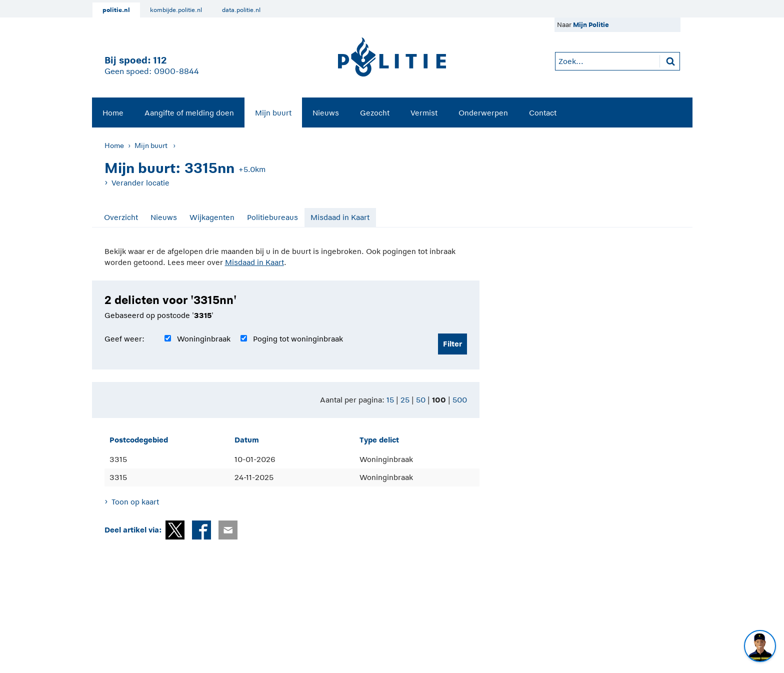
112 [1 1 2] (160, 60)
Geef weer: (124, 339)
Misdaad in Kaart (340, 217)
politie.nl (116, 10)
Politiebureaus (272, 217)
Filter (452, 344)
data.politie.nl (241, 10)
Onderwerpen (483, 113)
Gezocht (375, 113)
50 (421, 400)
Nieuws (326, 113)
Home (113, 113)
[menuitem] (113, 112)
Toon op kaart (135, 502)
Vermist (424, 113)
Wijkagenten (212, 217)
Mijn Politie (591, 25)
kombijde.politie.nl (176, 10)
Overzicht (121, 217)
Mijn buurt (273, 113)
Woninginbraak (204, 339)
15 (390, 400)
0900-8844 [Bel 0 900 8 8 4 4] (176, 71)
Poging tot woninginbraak (298, 339)
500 (460, 400)
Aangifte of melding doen (189, 113)
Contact (543, 113)
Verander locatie (140, 183)
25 (405, 400)
